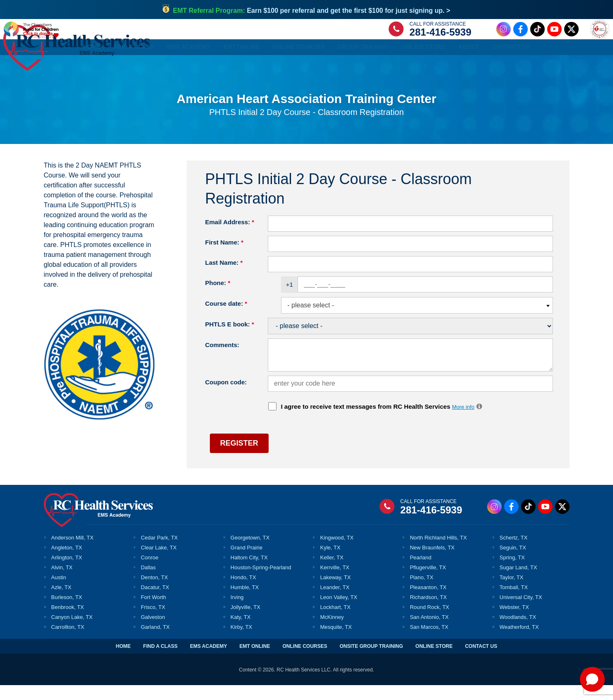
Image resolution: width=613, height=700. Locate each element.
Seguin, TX (513, 562)
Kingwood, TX (337, 552)
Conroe (150, 572)
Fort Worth (153, 612)
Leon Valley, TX (339, 612)
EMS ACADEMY (209, 661)
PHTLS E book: (230, 339)
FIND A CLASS (160, 661)
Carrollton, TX (68, 642)
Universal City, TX (521, 612)
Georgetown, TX (250, 552)
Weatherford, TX (519, 642)
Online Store (424, 67)
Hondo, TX (243, 592)
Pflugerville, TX (428, 582)
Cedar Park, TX (159, 552)
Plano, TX (422, 592)
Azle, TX (61, 602)
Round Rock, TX (429, 622)
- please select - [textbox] (311, 320)
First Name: (225, 257)
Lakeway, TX (335, 592)
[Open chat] (592, 679)
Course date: (226, 318)
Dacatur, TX (155, 602)
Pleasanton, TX (428, 602)
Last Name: (224, 277)
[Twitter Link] (547, 39)
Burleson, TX (67, 612)
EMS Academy (189, 67)
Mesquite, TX (336, 642)
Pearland (421, 572)
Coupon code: (226, 397)
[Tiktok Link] (513, 39)
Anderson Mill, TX (72, 552)
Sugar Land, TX (518, 582)
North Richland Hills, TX (438, 552)
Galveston (153, 632)
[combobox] (417, 320)
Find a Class (134, 67)
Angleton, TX (67, 562)
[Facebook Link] (496, 39)
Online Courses (298, 67)
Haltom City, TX (249, 572)
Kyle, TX (330, 562)
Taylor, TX (512, 592)
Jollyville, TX (245, 622)
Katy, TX (241, 632)
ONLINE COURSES (305, 661)
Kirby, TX (241, 642)
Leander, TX (335, 602)
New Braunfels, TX (432, 562)
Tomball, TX (514, 602)
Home (92, 67)
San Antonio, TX (429, 632)
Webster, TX (514, 622)
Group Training (363, 67)
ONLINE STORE (434, 661)
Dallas (148, 582)
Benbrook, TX (68, 622)
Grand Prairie (246, 562)
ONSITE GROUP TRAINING (371, 661)
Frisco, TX (153, 622)
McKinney (332, 632)
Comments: (222, 359)
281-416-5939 (417, 42)
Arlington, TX (67, 572)
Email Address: (230, 236)
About (469, 67)
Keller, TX (332, 572)
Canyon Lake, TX (72, 632)
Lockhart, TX (335, 622)
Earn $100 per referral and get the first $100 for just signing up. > (312, 11)
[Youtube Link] (530, 39)
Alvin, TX (62, 582)
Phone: (218, 297)
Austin (59, 592)
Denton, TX (154, 592)
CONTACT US (481, 661)
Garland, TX (155, 642)
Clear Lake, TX (159, 562)
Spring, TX (512, 572)
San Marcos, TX (429, 642)
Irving (237, 612)
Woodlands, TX (518, 632)
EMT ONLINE (255, 661)
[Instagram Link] (480, 39)
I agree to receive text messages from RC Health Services (382, 421)
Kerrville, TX (335, 582)
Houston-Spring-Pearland (261, 582)
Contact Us (511, 67)
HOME (123, 661)
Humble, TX (245, 602)
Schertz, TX (514, 552)
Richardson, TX (428, 612)
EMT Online (241, 67)
